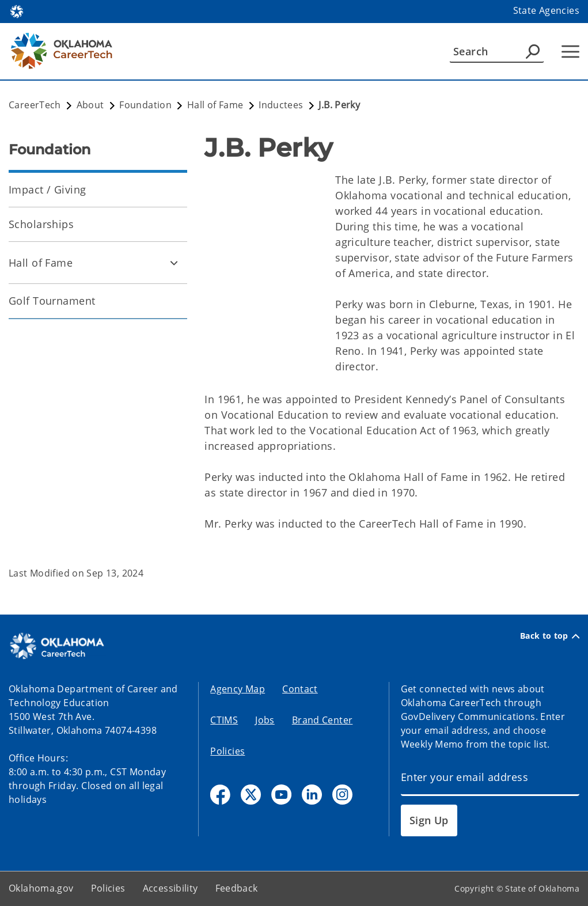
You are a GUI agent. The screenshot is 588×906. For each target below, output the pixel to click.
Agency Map (238, 689)
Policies (227, 751)
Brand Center (323, 720)
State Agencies (546, 10)
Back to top (550, 636)
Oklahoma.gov (41, 888)
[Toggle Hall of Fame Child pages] (174, 263)
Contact (300, 689)
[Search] (497, 51)
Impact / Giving (47, 189)
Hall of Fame (41, 263)
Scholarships (41, 224)
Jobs (265, 720)
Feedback (237, 888)
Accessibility (170, 888)
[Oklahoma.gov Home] (17, 11)
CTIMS (224, 720)
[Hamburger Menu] (570, 52)
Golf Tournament (52, 301)
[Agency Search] (533, 51)
